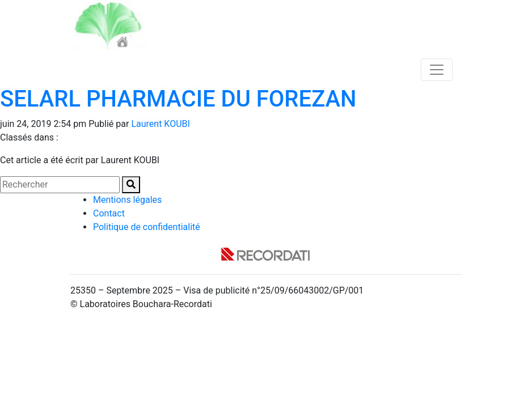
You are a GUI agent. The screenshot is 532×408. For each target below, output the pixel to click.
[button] (131, 185)
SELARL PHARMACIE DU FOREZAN (178, 99)
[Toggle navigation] (437, 70)
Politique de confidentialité (147, 227)
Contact (109, 213)
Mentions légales (127, 200)
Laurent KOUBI (160, 124)
